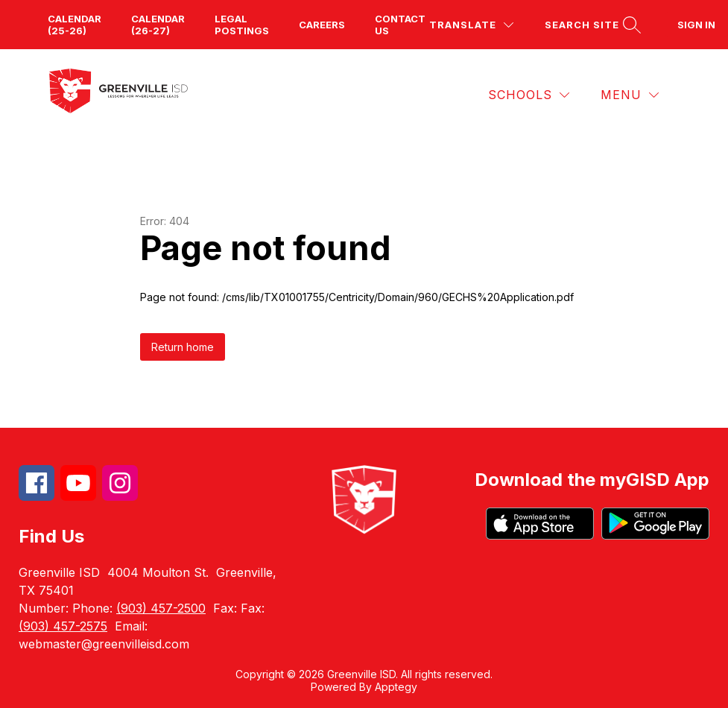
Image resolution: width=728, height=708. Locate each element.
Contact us (400, 25)
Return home (183, 347)
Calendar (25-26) (75, 25)
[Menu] (630, 95)
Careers (322, 25)
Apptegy (396, 687)
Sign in (696, 25)
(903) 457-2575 (63, 626)
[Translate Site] (471, 25)
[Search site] (591, 25)
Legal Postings (242, 25)
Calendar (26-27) (158, 25)
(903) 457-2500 (161, 608)
